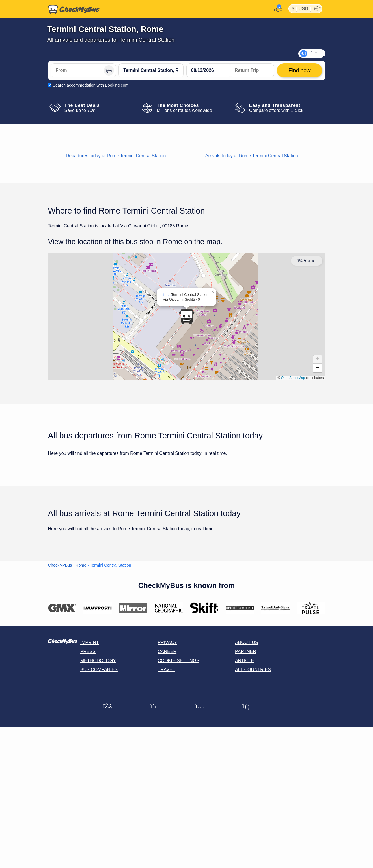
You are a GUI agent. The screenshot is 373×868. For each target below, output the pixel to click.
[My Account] (276, 9)
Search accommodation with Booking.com (91, 85)
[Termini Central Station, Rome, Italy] (151, 70)
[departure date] (208, 70)
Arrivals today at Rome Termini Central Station (252, 156)
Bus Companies (99, 670)
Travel (166, 670)
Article (244, 661)
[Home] (74, 9)
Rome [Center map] (307, 261)
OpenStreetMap (293, 378)
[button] (187, 317)
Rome (81, 565)
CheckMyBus (60, 565)
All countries (253, 670)
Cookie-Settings (178, 661)
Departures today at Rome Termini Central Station (116, 156)
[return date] (252, 70)
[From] (83, 70)
